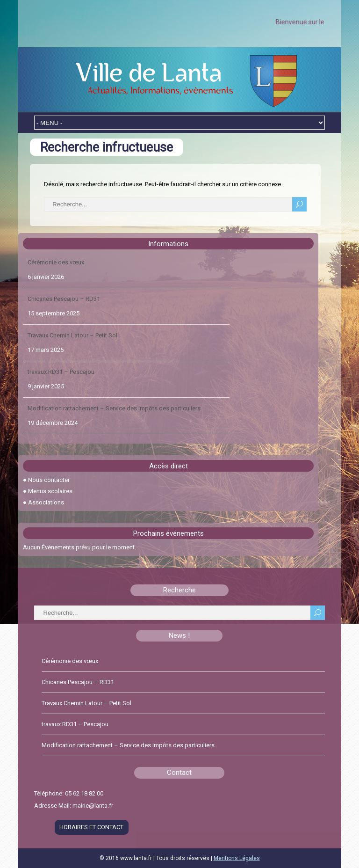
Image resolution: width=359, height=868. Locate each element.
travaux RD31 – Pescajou (61, 372)
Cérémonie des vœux (56, 262)
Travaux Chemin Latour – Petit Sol (72, 335)
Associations (46, 502)
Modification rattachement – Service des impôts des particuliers (114, 408)
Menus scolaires (50, 491)
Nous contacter (49, 480)
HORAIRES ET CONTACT (91, 827)
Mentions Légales (237, 858)
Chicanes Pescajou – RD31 (64, 299)
